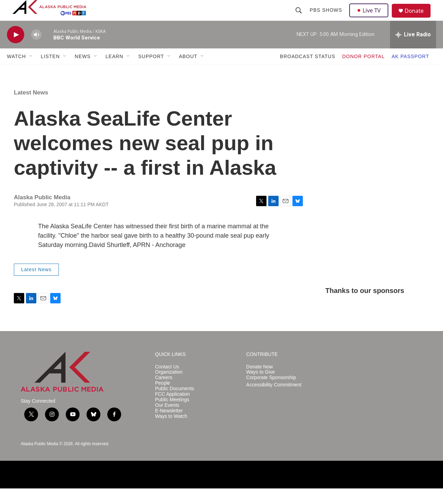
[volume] (36, 50)
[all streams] (413, 50)
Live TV (371, 18)
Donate (418, 19)
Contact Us (167, 382)
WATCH (16, 72)
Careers (164, 393)
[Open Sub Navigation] (31, 72)
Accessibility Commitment (274, 400)
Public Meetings (172, 415)
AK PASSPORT (410, 72)
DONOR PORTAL (364, 72)
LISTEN (50, 72)
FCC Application (172, 410)
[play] (16, 50)
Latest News (31, 108)
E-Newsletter (169, 426)
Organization (169, 388)
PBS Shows (327, 18)
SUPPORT (151, 72)
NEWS (83, 72)
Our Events (167, 421)
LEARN (115, 72)
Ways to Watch (171, 432)
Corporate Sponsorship (271, 393)
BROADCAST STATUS (308, 72)
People (163, 399)
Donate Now (259, 382)
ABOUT (188, 72)
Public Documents (175, 404)
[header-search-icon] (299, 18)
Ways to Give (260, 388)
